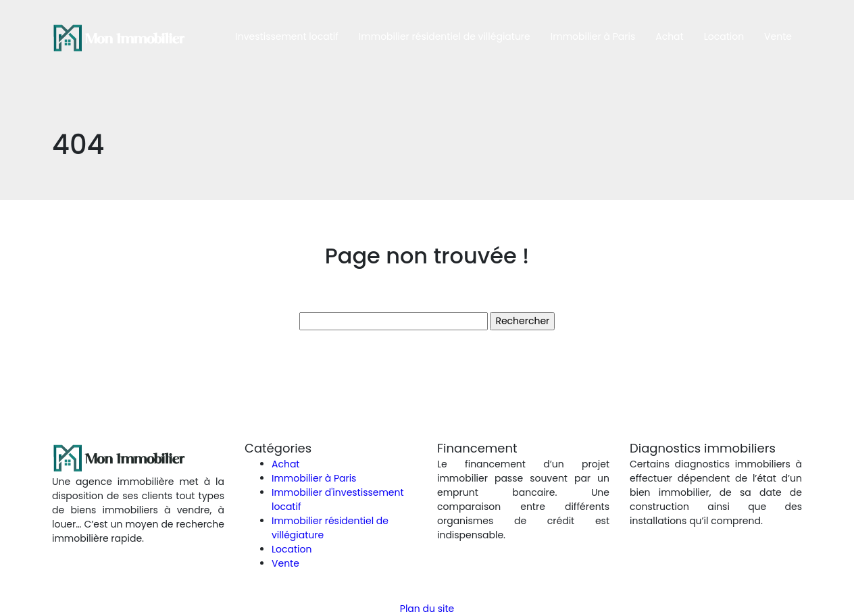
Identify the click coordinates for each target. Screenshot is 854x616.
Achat (669, 36)
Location (724, 36)
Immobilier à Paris (593, 36)
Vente (778, 36)
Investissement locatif (287, 36)
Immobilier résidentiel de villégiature (445, 36)
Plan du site (427, 609)
